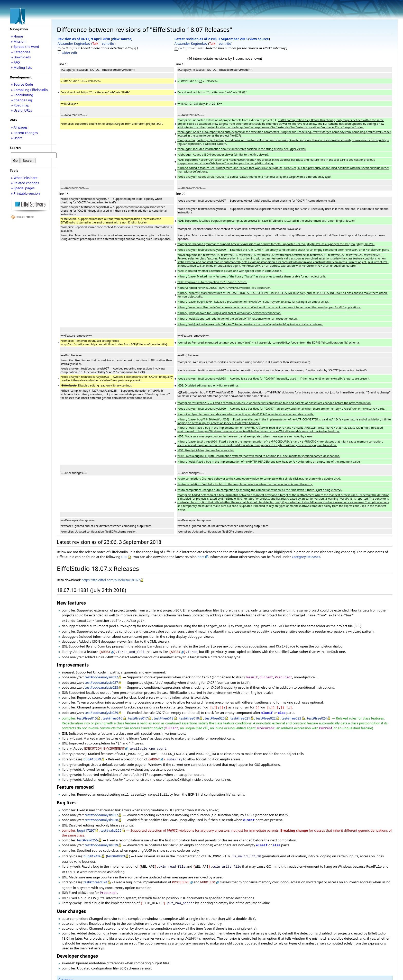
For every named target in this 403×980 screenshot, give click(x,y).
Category (65, 968)
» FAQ (15, 62)
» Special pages (23, 188)
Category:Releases (306, 557)
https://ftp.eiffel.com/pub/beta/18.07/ (111, 580)
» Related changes (25, 183)
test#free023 (291, 714)
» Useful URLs (22, 110)
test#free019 (189, 714)
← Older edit (67, 53)
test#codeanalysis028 (101, 684)
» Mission (18, 41)
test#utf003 (116, 848)
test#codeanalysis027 (101, 675)
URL (124, 557)
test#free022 (266, 714)
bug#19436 (92, 848)
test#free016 (112, 714)
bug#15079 (92, 753)
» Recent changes (25, 133)
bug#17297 (86, 823)
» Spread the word (25, 47)
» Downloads (21, 57)
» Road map (20, 105)
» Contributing (22, 95)
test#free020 (215, 714)
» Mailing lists (21, 67)
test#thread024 (95, 872)
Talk (95, 43)
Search (15, 148)
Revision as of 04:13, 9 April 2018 (84, 39)
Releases (70, 973)
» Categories (21, 52)
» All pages (19, 127)
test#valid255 (111, 823)
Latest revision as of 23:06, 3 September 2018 (211, 39)
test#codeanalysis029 (101, 709)
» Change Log (22, 100)
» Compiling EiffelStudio (29, 90)
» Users (17, 138)
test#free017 (138, 714)
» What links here (24, 178)
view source (122, 39)
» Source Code (22, 84)
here (201, 557)
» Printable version (25, 193)
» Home (17, 36)
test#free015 (87, 714)
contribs (108, 43)
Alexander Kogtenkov (74, 43)
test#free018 (164, 714)
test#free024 (317, 714)
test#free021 (240, 714)
